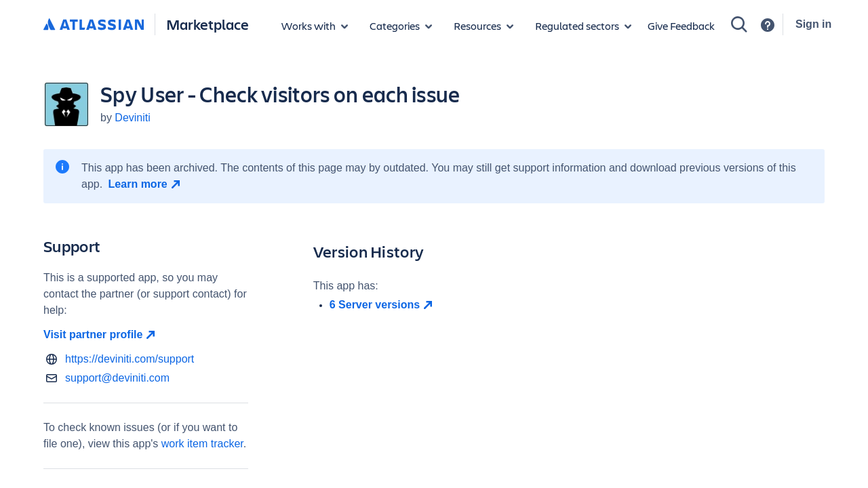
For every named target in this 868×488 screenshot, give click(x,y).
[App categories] (401, 26)
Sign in (813, 24)
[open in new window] (577, 305)
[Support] (768, 25)
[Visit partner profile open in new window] (146, 335)
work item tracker (202, 444)
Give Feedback (681, 25)
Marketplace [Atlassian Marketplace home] (208, 24)
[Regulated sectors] (583, 26)
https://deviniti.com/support (130, 359)
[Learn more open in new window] (146, 184)
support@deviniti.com (117, 378)
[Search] (739, 24)
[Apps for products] (315, 26)
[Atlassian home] (94, 25)
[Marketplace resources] (484, 26)
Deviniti (132, 118)
